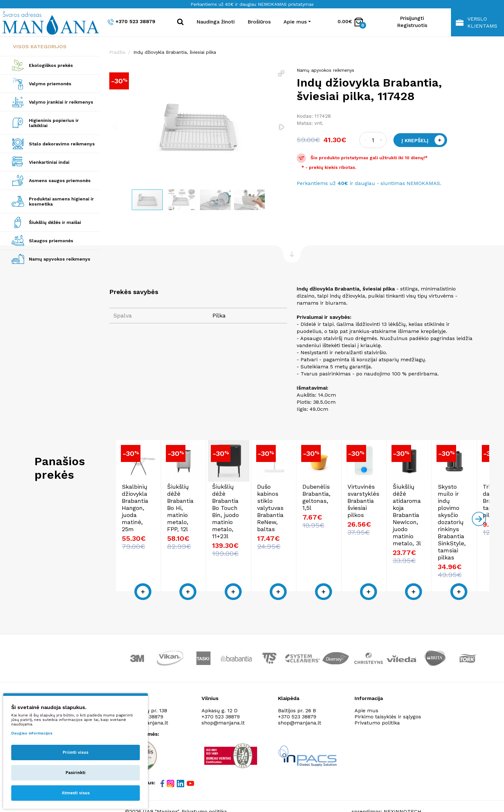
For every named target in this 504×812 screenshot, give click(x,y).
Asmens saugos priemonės (60, 180)
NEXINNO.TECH (403, 796)
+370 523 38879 (131, 22)
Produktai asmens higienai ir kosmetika (61, 201)
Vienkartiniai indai (49, 162)
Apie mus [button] (295, 22)
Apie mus (366, 695)
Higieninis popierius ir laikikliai (54, 123)
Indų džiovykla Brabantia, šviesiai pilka (175, 52)
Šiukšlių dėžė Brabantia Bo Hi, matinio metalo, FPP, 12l (255, 536)
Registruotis (412, 25)
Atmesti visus (76, 793)
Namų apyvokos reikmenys (60, 259)
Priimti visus (76, 752)
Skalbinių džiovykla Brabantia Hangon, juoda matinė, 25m (159, 536)
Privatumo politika (377, 707)
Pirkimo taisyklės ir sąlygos (388, 701)
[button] (281, 73)
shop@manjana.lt (223, 707)
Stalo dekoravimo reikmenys (62, 144)
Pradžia (117, 52)
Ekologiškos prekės (51, 65)
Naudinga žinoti (216, 22)
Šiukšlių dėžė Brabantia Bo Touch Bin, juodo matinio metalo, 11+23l (349, 536)
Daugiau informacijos (32, 733)
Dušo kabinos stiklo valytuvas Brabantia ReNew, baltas (432, 536)
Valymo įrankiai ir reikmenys (61, 102)
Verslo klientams (477, 22)
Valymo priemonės (50, 84)
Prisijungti (412, 18)
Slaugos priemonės (51, 241)
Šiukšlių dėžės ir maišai (55, 222)
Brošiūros (259, 22)
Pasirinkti (76, 773)
